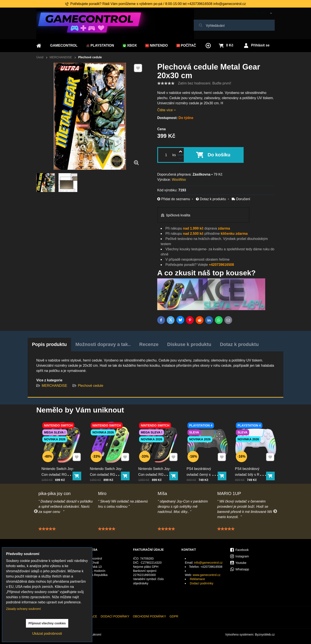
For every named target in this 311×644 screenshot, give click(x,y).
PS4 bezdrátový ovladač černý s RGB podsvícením (205, 466)
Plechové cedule (91, 386)
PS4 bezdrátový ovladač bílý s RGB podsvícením (252, 466)
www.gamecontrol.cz (206, 575)
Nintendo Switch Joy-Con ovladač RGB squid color (108, 466)
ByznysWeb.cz (265, 634)
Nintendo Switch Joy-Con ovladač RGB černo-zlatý (156, 466)
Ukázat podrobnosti (47, 634)
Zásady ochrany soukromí (23, 609)
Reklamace (197, 579)
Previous (36, 511)
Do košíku (219, 155)
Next (275, 511)
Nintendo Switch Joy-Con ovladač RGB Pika (59, 466)
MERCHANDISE (54, 386)
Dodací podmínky (202, 583)
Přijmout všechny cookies (47, 623)
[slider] (166, 83)
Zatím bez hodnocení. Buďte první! (205, 83)
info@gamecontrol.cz (208, 563)
